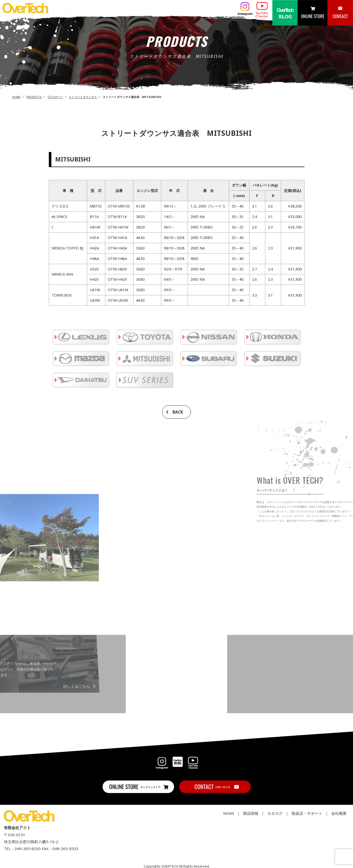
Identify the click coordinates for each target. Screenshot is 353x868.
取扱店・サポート (307, 813)
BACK (178, 412)
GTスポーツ (55, 97)
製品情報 (251, 813)
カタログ (275, 813)
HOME (16, 97)
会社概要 (339, 813)
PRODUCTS (34, 97)
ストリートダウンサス (83, 97)
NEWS (229, 813)
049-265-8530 (28, 849)
